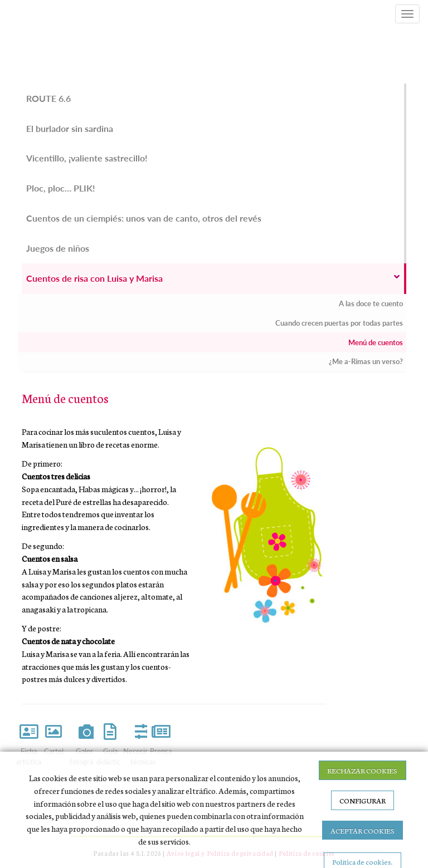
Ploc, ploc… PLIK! (61, 188)
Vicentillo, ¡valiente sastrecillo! (87, 158)
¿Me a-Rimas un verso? (366, 361)
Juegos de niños (58, 248)
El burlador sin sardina (70, 128)
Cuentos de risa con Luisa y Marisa (213, 278)
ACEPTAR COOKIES (363, 830)
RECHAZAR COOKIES (362, 770)
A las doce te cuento (371, 303)
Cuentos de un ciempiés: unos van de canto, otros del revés (144, 218)
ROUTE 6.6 (48, 98)
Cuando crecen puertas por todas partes (339, 323)
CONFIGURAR (363, 800)
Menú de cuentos (376, 342)
